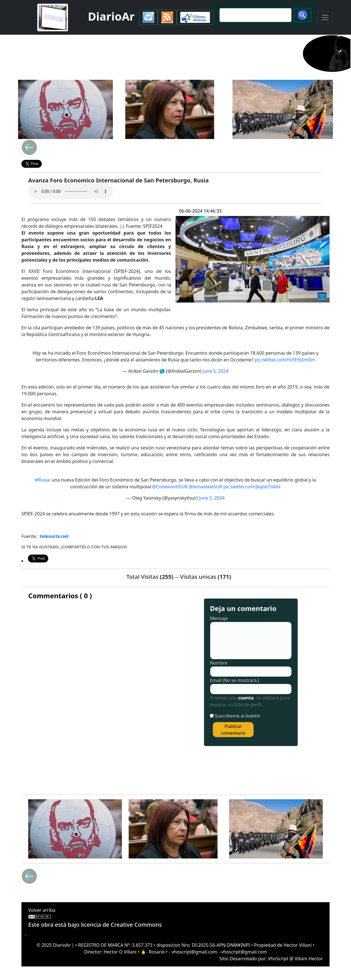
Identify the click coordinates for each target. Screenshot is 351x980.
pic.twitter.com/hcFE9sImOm (285, 360)
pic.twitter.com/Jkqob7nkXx (252, 487)
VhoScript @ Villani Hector (295, 959)
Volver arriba (42, 910)
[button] (148, 17)
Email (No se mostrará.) (235, 680)
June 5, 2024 (216, 371)
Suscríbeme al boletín (238, 716)
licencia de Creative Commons (121, 925)
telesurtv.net (54, 536)
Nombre (219, 663)
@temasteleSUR (205, 487)
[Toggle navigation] (325, 17)
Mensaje (219, 618)
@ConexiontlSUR (170, 487)
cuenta (246, 698)
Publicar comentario (233, 730)
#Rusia (42, 480)
